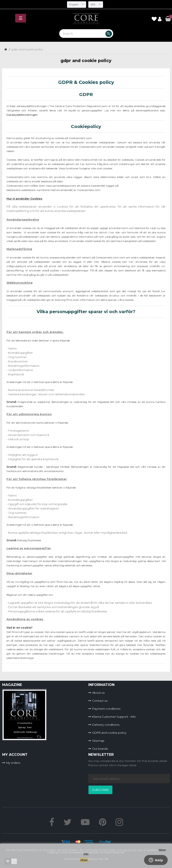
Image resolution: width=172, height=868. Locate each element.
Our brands (100, 749)
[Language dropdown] (77, 5)
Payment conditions (106, 709)
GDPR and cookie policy (109, 733)
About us (98, 693)
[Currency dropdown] (96, 5)
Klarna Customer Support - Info (114, 717)
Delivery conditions (106, 725)
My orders (13, 763)
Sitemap (98, 741)
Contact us (100, 701)
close (84, 860)
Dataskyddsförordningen (22, 115)
